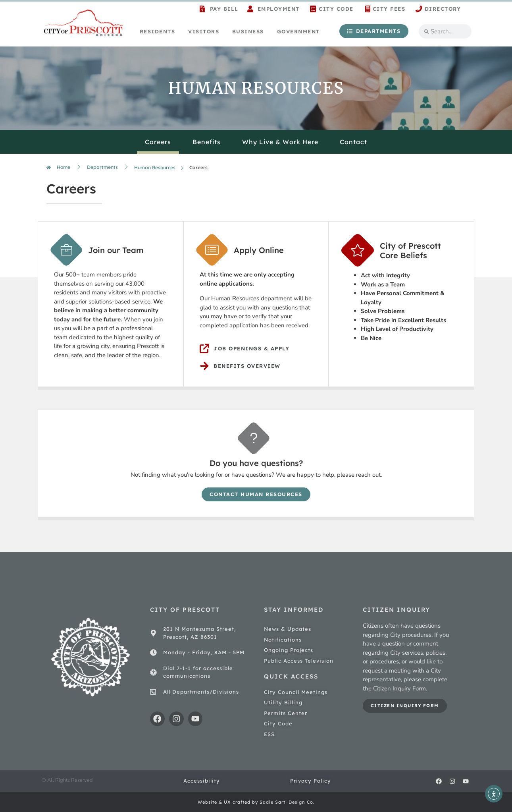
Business (248, 31)
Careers (158, 142)
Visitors (204, 31)
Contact (353, 142)
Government (298, 31)
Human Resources (155, 167)
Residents (158, 31)
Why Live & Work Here (280, 142)
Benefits (207, 142)
